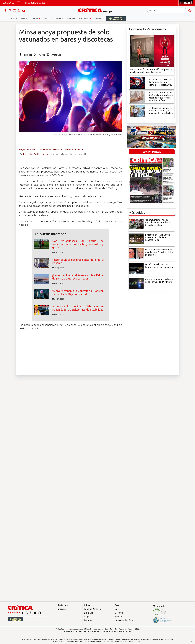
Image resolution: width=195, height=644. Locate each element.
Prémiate (119, 617)
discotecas (45, 150)
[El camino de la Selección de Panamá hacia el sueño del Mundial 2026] (138, 83)
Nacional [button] (25, 19)
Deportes (48, 19)
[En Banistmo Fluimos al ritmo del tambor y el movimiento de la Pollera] (138, 111)
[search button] (190, 10)
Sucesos (13, 19)
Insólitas (71, 19)
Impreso (99, 19)
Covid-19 (80, 150)
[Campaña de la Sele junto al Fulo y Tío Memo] (152, 50)
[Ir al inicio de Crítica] (96, 10)
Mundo (60, 19)
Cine (117, 609)
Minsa (56, 150)
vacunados (67, 150)
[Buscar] (167, 10)
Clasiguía (119, 613)
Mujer (87, 617)
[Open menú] (18, 3)
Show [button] (36, 19)
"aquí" (139, 641)
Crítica (87, 605)
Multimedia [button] (84, 19)
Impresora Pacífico (124, 620)
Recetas (88, 620)
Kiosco (118, 605)
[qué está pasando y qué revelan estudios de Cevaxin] (138, 97)
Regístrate (63, 605)
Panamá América (92, 609)
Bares (33, 150)
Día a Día (88, 613)
